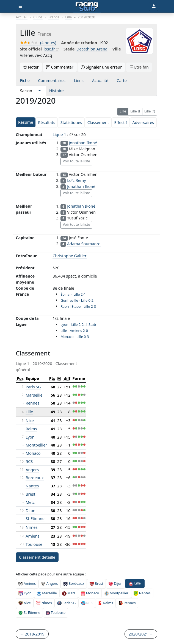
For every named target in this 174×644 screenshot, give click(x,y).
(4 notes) (38, 43)
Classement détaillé (37, 557)
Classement (98, 122)
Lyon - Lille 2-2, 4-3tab (78, 325)
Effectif (121, 122)
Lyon (30, 437)
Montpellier (36, 445)
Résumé (26, 122)
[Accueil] (87, 6)
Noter (31, 67)
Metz (30, 502)
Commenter (60, 67)
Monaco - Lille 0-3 (75, 337)
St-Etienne (35, 519)
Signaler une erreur (101, 67)
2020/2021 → (141, 634)
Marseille (34, 395)
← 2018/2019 (32, 634)
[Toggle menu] (20, 6)
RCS (29, 461)
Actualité (100, 80)
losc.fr (49, 49)
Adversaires (143, 122)
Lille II (135, 111)
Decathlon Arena (92, 49)
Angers (32, 470)
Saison (26, 91)
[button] (40, 91)
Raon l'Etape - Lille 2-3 (78, 307)
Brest (30, 494)
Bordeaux (34, 478)
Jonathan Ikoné (83, 143)
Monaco (33, 453)
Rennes (32, 403)
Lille (123, 111)
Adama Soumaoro (84, 244)
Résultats (47, 122)
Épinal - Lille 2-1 (73, 294)
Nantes (32, 486)
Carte (121, 80)
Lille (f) (150, 111)
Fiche (25, 80)
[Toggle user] (153, 6)
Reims (31, 429)
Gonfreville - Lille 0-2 (77, 300)
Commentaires (52, 80)
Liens (79, 80)
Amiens (32, 536)
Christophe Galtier (69, 256)
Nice (30, 421)
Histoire (56, 91)
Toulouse (34, 544)
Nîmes (31, 527)
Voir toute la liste (76, 161)
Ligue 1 (59, 135)
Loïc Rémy (76, 180)
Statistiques (71, 122)
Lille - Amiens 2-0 (74, 331)
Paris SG (33, 387)
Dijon (31, 511)
